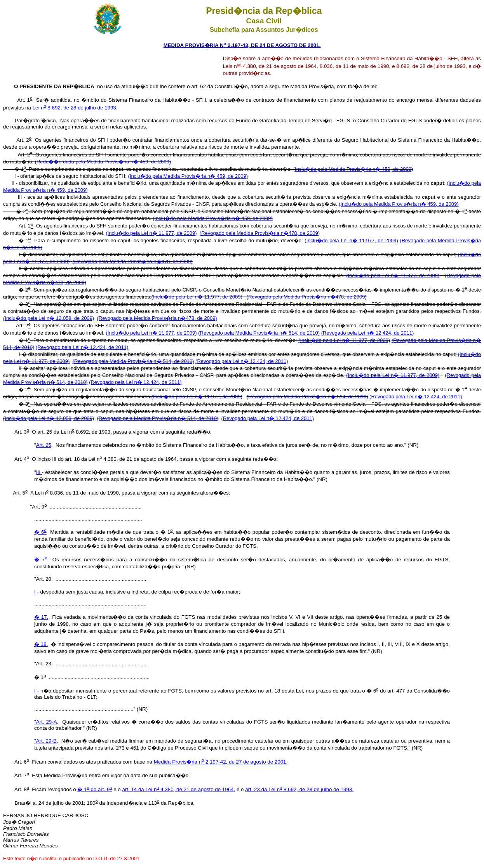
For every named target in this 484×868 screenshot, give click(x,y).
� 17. (41, 617)
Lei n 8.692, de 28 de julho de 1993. (75, 108)
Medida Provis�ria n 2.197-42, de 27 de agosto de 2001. (221, 762)
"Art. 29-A (46, 722)
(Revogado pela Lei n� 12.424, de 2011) (368, 333)
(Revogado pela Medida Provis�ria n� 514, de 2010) (259, 333)
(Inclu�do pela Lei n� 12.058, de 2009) (49, 318)
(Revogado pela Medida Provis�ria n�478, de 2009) (260, 233)
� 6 (40, 532)
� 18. (41, 644)
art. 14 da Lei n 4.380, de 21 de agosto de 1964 (178, 789)
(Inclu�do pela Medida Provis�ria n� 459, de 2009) (353, 169)
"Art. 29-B (45, 741)
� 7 (41, 560)
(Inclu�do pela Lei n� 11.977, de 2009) (151, 233)
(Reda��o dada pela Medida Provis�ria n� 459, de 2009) (103, 162)
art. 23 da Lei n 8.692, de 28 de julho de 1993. (299, 789)
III (39, 472)
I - (37, 592)
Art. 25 (44, 445)
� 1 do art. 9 (95, 789)
